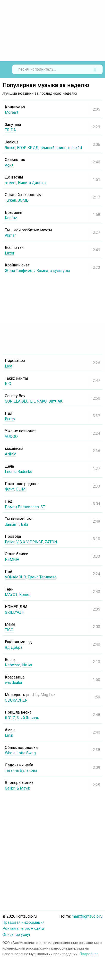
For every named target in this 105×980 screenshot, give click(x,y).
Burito (10, 419)
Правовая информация (23, 922)
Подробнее (89, 954)
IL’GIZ (10, 718)
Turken (10, 200)
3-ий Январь (28, 718)
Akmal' (10, 235)
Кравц (25, 595)
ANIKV (10, 454)
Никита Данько (32, 183)
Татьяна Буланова (21, 770)
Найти (95, 69)
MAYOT (11, 595)
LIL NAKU (38, 401)
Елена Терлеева (42, 577)
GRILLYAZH (15, 612)
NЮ (8, 384)
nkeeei (11, 183)
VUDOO (11, 437)
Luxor (10, 253)
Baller (10, 542)
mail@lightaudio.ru (87, 916)
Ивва (27, 665)
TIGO (9, 630)
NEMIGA (12, 560)
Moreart (12, 112)
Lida (9, 366)
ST (43, 507)
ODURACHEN (16, 700)
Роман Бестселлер (22, 507)
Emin (9, 735)
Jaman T (12, 524)
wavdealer (14, 683)
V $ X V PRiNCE (29, 542)
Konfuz (11, 218)
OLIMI (21, 489)
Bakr (24, 524)
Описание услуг (17, 935)
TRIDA (10, 130)
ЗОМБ (23, 200)
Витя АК (56, 401)
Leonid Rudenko (19, 472)
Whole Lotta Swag (20, 753)
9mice (10, 148)
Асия (9, 165)
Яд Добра (14, 647)
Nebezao (13, 665)
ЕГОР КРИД (28, 148)
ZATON (51, 542)
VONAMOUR (15, 577)
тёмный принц (54, 148)
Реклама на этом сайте (23, 928)
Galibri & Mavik (17, 788)
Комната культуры (53, 271)
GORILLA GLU (17, 401)
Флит (9, 489)
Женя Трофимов (20, 271)
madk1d (75, 148)
